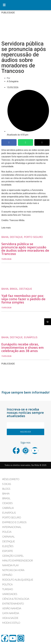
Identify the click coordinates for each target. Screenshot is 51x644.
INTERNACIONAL (12, 527)
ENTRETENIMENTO (13, 604)
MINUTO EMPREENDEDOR (17, 561)
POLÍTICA (7, 585)
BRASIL (6, 498)
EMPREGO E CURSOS (14, 522)
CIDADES (7, 503)
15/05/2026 (6, 259)
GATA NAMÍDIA (11, 613)
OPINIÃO (7, 575)
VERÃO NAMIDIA (12, 608)
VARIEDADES (10, 594)
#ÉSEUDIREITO (11, 479)
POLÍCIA (7, 532)
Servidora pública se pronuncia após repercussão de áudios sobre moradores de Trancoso (25, 249)
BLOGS (6, 489)
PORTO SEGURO (12, 518)
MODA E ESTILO (11, 623)
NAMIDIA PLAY (10, 565)
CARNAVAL (8, 537)
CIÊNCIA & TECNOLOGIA (16, 599)
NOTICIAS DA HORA (13, 570)
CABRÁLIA (8, 508)
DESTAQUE (8, 541)
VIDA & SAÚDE (10, 618)
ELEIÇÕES (8, 546)
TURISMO (8, 589)
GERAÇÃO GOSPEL (13, 556)
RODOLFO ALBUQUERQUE (18, 580)
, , (22, 237)
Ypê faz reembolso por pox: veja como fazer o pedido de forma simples (23, 299)
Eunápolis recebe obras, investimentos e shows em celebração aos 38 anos (23, 347)
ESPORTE (8, 551)
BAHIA (6, 494)
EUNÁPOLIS (9, 513)
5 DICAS (7, 484)
